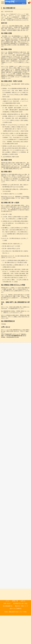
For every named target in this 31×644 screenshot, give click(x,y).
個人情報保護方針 (8, 606)
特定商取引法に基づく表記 (20, 603)
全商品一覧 (15, 601)
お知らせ (23, 601)
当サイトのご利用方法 (15, 608)
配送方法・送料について (22, 606)
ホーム (7, 601)
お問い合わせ (7, 603)
